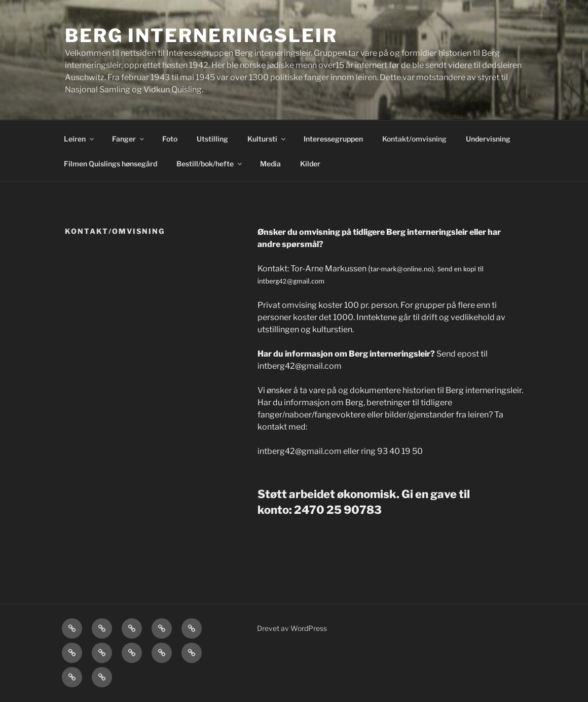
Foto (170, 139)
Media (270, 164)
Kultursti (267, 139)
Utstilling (212, 139)
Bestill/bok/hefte (210, 164)
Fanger (129, 139)
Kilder (310, 164)
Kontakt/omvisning (414, 139)
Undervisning (488, 139)
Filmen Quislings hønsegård (111, 164)
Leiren (80, 139)
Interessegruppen (333, 139)
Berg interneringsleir (201, 36)
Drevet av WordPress (292, 628)
